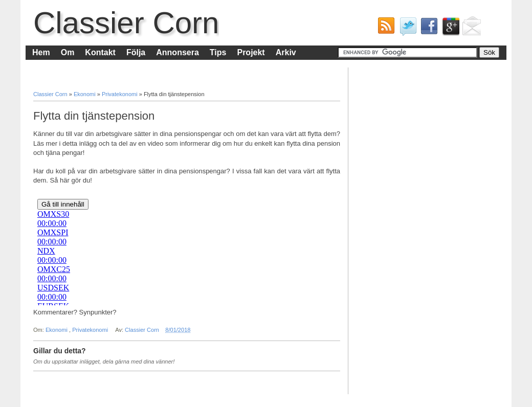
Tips (218, 52)
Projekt (251, 52)
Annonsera (178, 52)
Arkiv (286, 52)
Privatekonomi (120, 94)
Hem (41, 52)
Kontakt (100, 52)
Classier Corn (126, 23)
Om (68, 52)
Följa (136, 52)
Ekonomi (85, 94)
